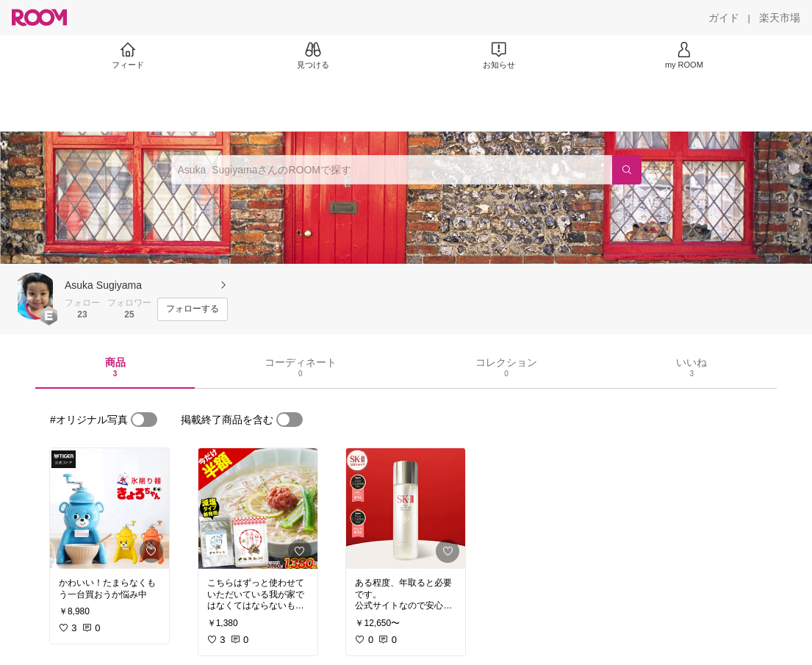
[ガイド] (724, 18)
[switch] (144, 420)
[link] (109, 508)
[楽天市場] (780, 18)
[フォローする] (193, 309)
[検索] (627, 170)
